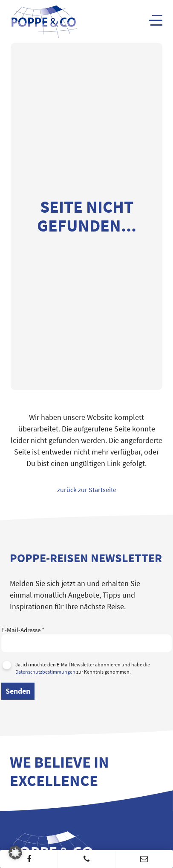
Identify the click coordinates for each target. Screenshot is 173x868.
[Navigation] (156, 20)
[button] (15, 853)
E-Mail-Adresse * (86, 636)
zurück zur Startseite (87, 490)
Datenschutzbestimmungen (45, 672)
